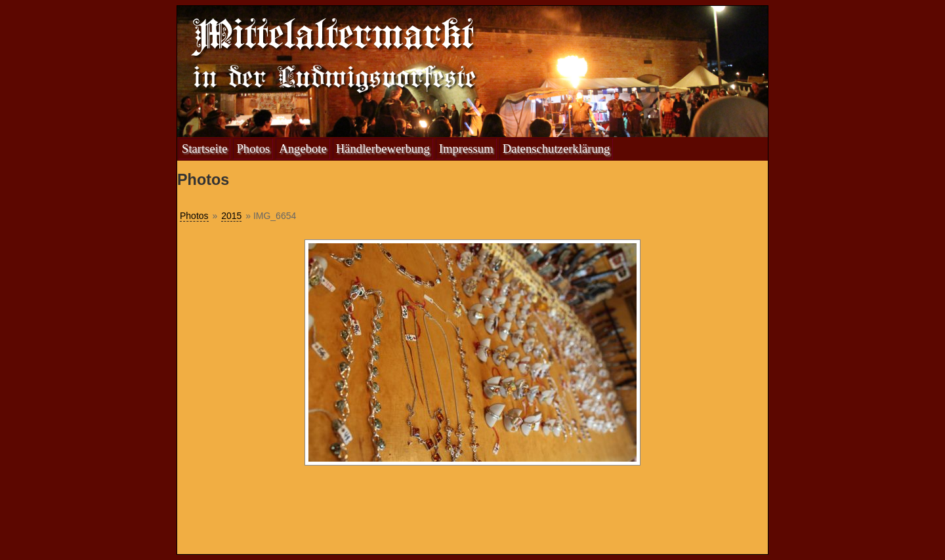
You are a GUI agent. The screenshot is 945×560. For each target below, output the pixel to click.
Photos (253, 149)
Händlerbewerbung (383, 149)
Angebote (303, 149)
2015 (231, 216)
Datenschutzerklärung (556, 149)
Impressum (466, 149)
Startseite (204, 149)
